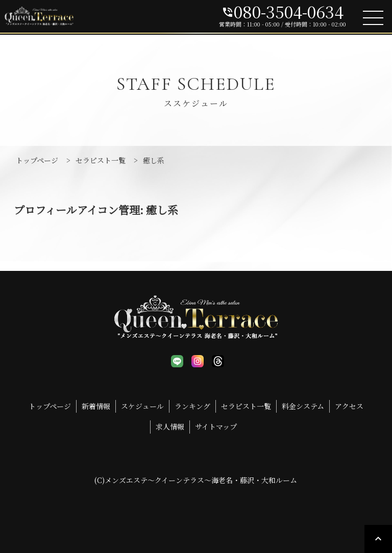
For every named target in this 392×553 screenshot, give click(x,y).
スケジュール (142, 406)
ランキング (192, 406)
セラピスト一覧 (246, 406)
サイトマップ (216, 426)
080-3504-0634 (283, 11)
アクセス (349, 406)
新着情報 (96, 406)
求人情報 (170, 426)
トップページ (50, 406)
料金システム (303, 406)
